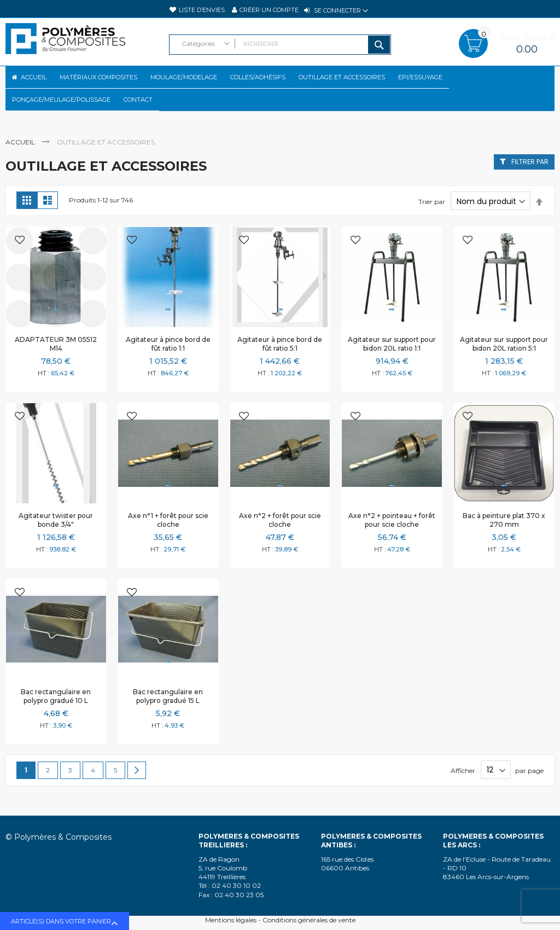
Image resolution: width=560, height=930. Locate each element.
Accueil (21, 161)
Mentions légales (231, 920)
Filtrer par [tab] (530, 180)
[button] (20, 260)
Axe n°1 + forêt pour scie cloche (168, 539)
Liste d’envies (202, 10)
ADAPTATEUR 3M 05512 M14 (56, 362)
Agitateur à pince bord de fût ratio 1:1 (168, 362)
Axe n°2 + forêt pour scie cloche (280, 539)
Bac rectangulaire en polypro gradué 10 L (56, 715)
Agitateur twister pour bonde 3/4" (56, 539)
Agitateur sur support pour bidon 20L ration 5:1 (504, 362)
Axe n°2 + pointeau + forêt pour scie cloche (392, 539)
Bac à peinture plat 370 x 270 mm (504, 539)
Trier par (432, 220)
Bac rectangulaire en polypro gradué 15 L (168, 715)
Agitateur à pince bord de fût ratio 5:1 (280, 362)
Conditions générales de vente (309, 920)
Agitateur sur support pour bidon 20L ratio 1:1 (392, 362)
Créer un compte (269, 10)
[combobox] (280, 45)
